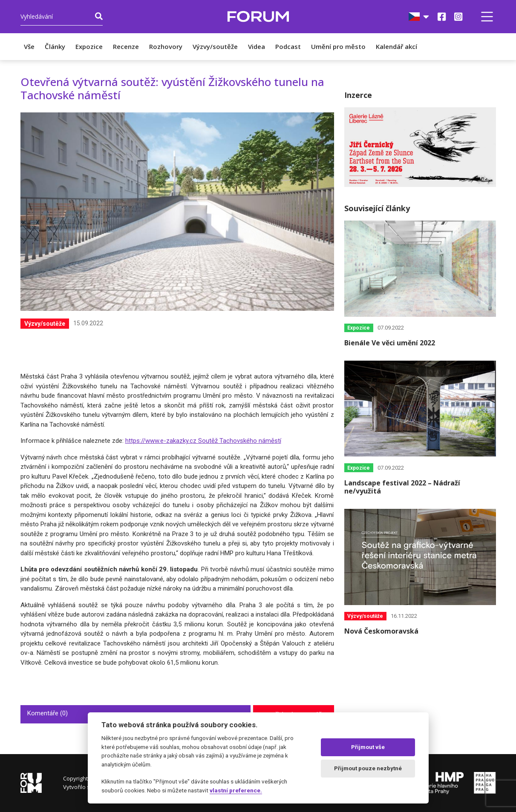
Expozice (89, 46)
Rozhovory (166, 46)
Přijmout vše (368, 747)
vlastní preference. (236, 790)
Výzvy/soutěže (215, 46)
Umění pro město (338, 46)
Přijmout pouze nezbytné (368, 768)
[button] (487, 17)
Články (55, 46)
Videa (257, 46)
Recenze (126, 46)
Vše (29, 46)
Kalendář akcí (396, 46)
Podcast (288, 46)
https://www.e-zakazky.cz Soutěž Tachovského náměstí (203, 441)
